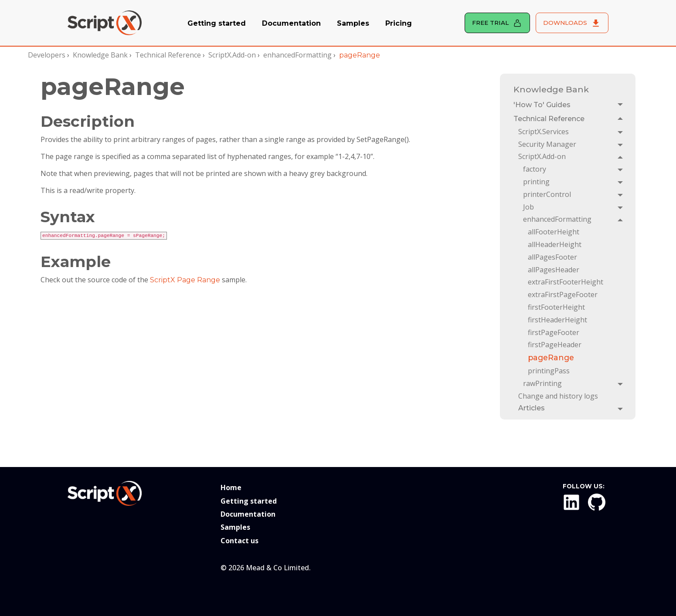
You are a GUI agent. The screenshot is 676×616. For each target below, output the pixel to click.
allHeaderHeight (555, 244)
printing (536, 182)
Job (528, 207)
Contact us (239, 541)
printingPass (549, 371)
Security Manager (547, 144)
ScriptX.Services (544, 132)
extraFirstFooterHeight (566, 282)
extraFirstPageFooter (563, 294)
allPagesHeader (554, 270)
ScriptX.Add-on (232, 55)
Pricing (399, 23)
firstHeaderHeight (557, 320)
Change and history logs (558, 396)
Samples (353, 23)
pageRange (551, 357)
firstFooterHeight (556, 307)
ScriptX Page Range (185, 280)
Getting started (217, 23)
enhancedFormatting (297, 55)
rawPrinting (542, 383)
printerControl (547, 194)
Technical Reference (168, 55)
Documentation (291, 23)
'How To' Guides (542, 105)
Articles (532, 408)
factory (535, 169)
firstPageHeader (555, 345)
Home (231, 487)
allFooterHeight (554, 232)
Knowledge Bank (100, 55)
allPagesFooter (552, 257)
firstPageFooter (554, 332)
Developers (47, 55)
